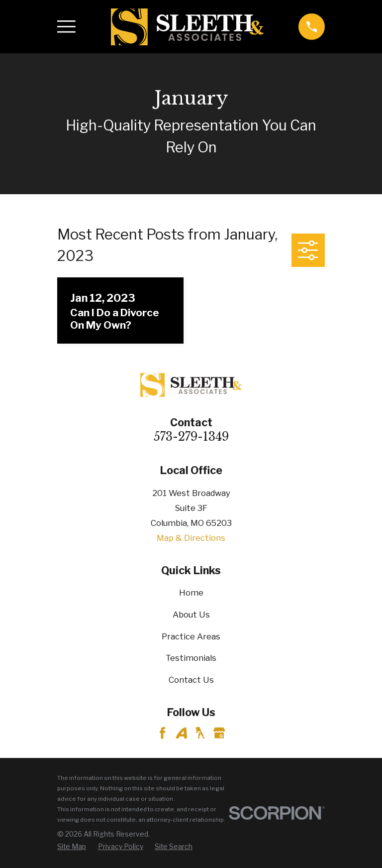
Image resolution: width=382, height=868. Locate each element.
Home (191, 593)
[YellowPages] (200, 733)
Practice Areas (191, 636)
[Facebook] (162, 733)
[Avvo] (181, 733)
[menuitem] (72, 847)
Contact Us (191, 680)
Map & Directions (191, 538)
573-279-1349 (191, 437)
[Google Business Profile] (219, 733)
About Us (191, 615)
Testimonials (191, 658)
